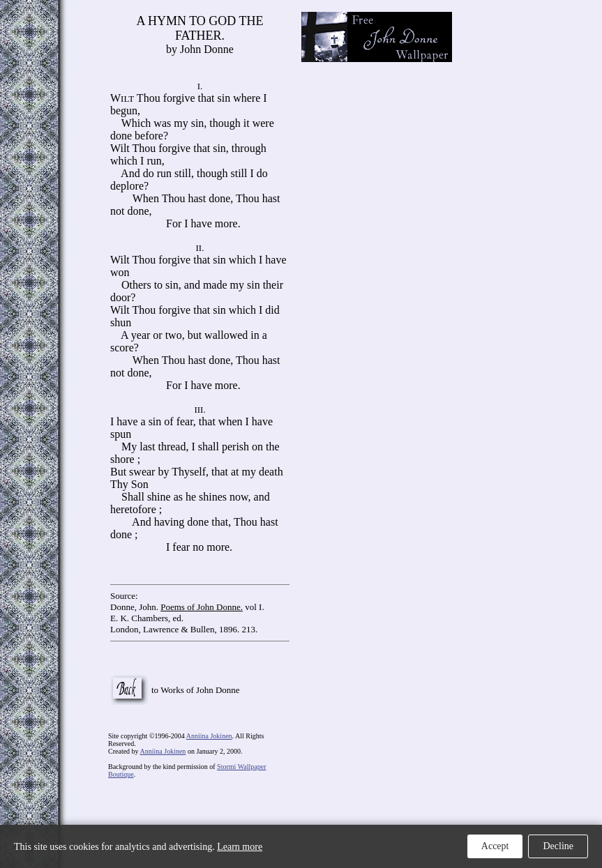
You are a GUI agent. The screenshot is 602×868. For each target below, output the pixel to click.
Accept (495, 846)
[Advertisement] (536, 56)
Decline (558, 846)
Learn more (240, 847)
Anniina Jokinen (209, 736)
